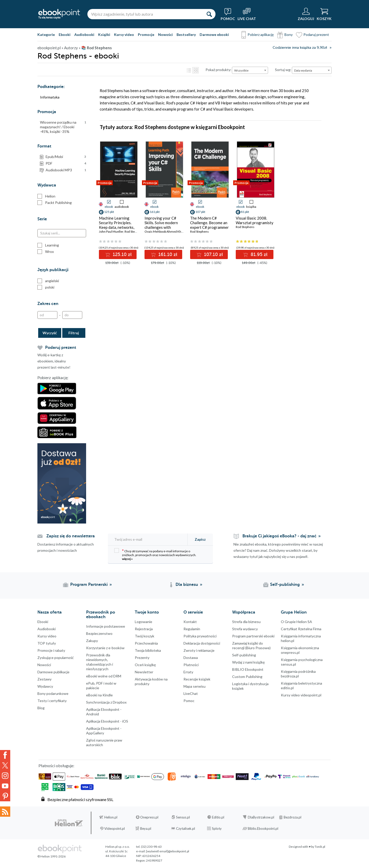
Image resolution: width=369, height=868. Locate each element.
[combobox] (250, 70)
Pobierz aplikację (261, 34)
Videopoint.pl (115, 828)
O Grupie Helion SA (296, 622)
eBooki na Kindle (99, 695)
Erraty (188, 672)
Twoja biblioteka (148, 650)
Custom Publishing (247, 677)
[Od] (47, 315)
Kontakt (190, 622)
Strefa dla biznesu (246, 622)
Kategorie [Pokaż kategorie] (46, 34)
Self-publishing (244, 655)
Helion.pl (111, 817)
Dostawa (191, 658)
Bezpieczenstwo (99, 633)
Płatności (191, 665)
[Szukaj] (209, 14)
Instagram (5, 776)
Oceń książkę (145, 665)
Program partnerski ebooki (253, 636)
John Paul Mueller (111, 231)
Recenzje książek (197, 679)
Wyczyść (50, 333)
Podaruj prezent (316, 34)
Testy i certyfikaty (52, 701)
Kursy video (124, 34)
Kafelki (196, 70)
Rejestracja (144, 629)
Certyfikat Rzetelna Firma (301, 629)
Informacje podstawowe (106, 626)
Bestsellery (186, 34)
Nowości (165, 34)
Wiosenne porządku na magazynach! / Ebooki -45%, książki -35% (63, 127)
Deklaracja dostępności (202, 643)
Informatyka (50, 97)
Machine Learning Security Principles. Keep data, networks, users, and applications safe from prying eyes (118, 227)
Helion (46, 196)
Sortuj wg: (283, 70)
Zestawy (44, 679)
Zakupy (92, 641)
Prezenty (142, 658)
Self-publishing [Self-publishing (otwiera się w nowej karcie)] (285, 585)
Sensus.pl (183, 817)
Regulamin (192, 629)
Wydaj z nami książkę (248, 662)
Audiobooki (84, 34)
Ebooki (65, 34)
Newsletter (144, 672)
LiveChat (191, 693)
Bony (289, 34)
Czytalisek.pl (186, 828)
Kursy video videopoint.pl (301, 695)
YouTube (5, 786)
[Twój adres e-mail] (148, 539)
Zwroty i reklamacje (199, 650)
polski (46, 287)
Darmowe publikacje (53, 672)
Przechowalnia (146, 643)
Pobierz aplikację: (53, 378)
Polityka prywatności (200, 636)
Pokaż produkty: (218, 70)
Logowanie (143, 622)
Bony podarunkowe (53, 693)
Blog (41, 708)
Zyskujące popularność (56, 658)
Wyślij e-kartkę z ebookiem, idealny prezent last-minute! (54, 361)
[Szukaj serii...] (62, 233)
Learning (48, 245)
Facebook (5, 755)
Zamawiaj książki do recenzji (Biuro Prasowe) (251, 645)
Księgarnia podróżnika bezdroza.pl (298, 674)
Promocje (146, 34)
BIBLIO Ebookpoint (248, 669)
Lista (189, 70)
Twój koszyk (145, 636)
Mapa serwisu (194, 686)
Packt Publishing (55, 203)
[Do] (72, 315)
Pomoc (189, 701)
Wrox (46, 252)
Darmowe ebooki (214, 34)
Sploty (217, 828)
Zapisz (200, 539)
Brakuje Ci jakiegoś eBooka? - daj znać (279, 536)
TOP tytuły (47, 643)
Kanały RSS (5, 812)
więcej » (127, 559)
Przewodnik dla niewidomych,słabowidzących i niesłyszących (100, 662)
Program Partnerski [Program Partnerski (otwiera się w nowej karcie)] (89, 585)
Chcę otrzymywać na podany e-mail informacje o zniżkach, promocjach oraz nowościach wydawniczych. (155, 554)
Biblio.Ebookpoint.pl (263, 828)
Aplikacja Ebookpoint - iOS (107, 721)
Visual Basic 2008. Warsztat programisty (255, 220)
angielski (48, 281)
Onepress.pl (149, 817)
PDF (66, 163)
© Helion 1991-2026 (52, 856)
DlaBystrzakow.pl (261, 817)
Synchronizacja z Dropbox (106, 702)
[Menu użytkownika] (306, 14)
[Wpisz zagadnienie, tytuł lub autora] (145, 14)
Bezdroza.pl (293, 817)
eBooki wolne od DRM (104, 676)
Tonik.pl (320, 847)
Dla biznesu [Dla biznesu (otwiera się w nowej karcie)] (187, 585)
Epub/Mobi (66, 157)
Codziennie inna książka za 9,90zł (300, 48)
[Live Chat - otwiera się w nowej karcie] (247, 14)
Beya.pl (146, 828)
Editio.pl (218, 817)
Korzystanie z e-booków (105, 648)
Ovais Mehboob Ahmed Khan (165, 231)
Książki (104, 34)
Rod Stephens (134, 231)
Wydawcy (45, 686)
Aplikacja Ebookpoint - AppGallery (104, 731)
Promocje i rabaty (51, 650)
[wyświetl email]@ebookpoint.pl (168, 851)
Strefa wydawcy (245, 629)
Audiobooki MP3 (66, 170)
